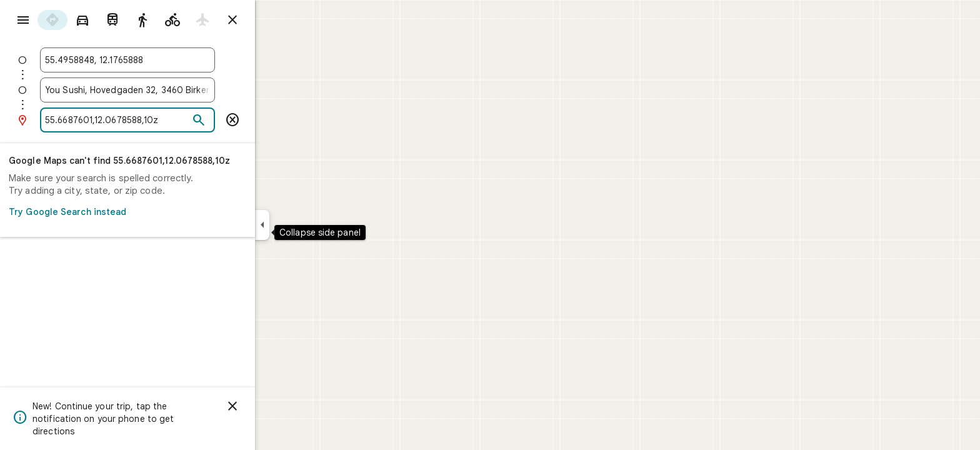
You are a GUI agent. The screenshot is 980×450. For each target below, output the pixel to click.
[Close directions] (277, 20)
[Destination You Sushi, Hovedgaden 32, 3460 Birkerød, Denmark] (172, 90)
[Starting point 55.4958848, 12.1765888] (172, 60)
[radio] (97, 20)
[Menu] (22, 21)
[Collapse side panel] (307, 225)
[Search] (244, 121)
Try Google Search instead (169, 212)
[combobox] (172, 60)
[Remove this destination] (277, 120)
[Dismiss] (277, 406)
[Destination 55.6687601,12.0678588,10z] (162, 120)
